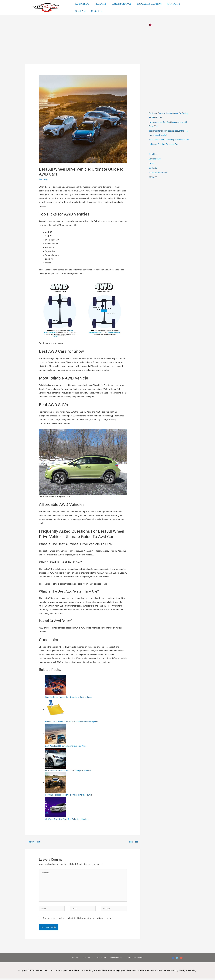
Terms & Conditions (132, 959)
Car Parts (153, 171)
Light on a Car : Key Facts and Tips (164, 147)
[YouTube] (181, 959)
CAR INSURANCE (120, 5)
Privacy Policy (115, 959)
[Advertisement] (83, 42)
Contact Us (96, 9)
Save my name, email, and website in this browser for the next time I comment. (78, 920)
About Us (78, 959)
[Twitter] (177, 959)
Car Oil (152, 167)
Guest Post (80, 9)
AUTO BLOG (82, 5)
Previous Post (33, 841)
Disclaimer (101, 959)
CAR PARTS (171, 5)
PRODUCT (100, 5)
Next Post (134, 841)
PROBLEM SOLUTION (147, 5)
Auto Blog (43, 178)
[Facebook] (173, 959)
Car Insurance (155, 162)
